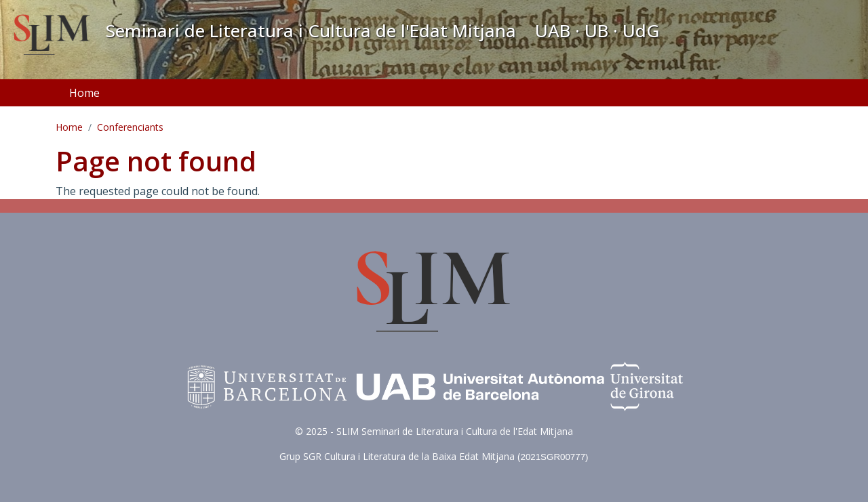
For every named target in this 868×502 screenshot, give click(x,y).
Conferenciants (130, 127)
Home (84, 93)
